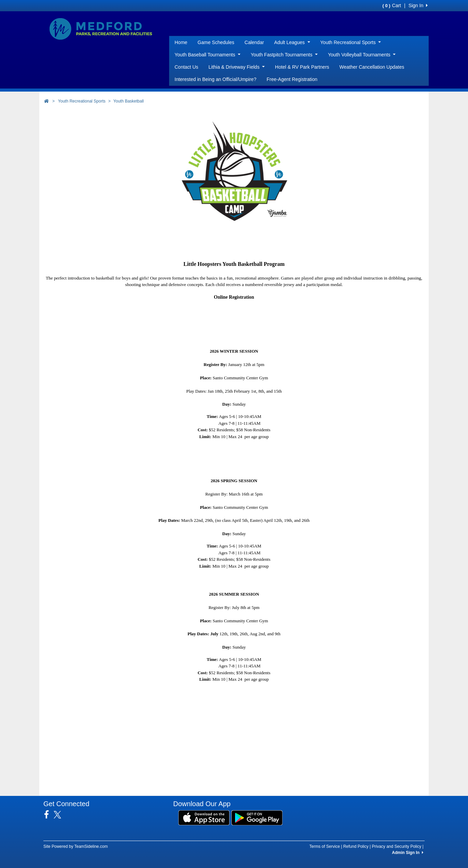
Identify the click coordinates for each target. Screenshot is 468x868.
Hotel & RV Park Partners (302, 67)
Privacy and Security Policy (396, 846)
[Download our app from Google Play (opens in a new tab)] (257, 817)
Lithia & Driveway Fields (237, 67)
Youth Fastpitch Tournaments (284, 55)
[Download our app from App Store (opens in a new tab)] (204, 817)
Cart (392, 5)
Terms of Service (324, 846)
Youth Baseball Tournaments (208, 55)
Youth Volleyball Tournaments (362, 55)
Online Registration (234, 297)
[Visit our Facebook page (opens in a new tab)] (49, 815)
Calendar (254, 42)
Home (181, 42)
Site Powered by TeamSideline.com (76, 846)
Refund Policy (356, 846)
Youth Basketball (129, 101)
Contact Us (186, 67)
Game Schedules (216, 42)
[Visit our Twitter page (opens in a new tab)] (60, 815)
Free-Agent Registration (292, 79)
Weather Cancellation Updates (372, 67)
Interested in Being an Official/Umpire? (215, 79)
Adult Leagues (292, 42)
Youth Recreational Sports (351, 42)
